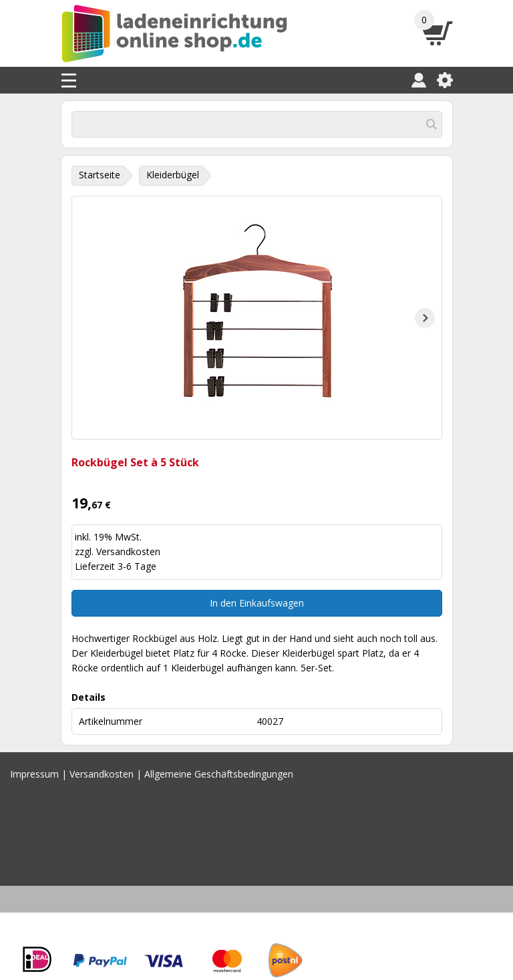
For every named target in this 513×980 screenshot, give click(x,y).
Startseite (100, 175)
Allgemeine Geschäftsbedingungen (219, 774)
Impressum (34, 774)
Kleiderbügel (173, 175)
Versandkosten (128, 551)
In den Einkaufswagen (257, 603)
